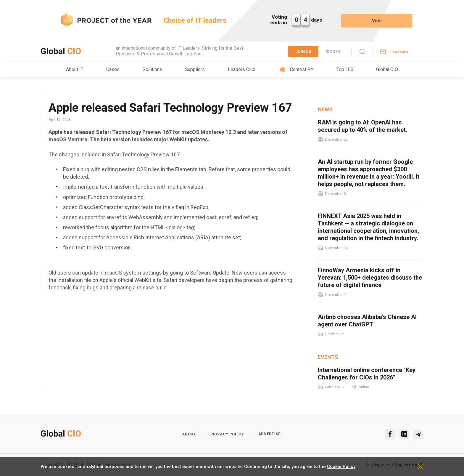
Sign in (333, 52)
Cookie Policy (341, 467)
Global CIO (387, 69)
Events (328, 357)
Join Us (303, 52)
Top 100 (345, 69)
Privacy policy (227, 434)
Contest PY (302, 69)
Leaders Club (242, 69)
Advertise (269, 434)
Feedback (399, 52)
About (189, 434)
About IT (75, 69)
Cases (113, 69)
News (325, 109)
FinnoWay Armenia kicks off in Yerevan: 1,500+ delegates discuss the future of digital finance (370, 278)
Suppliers (195, 69)
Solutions (152, 69)
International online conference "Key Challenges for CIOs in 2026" (367, 374)
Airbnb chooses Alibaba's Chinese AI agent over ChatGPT (367, 321)
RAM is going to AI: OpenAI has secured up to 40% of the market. (362, 126)
